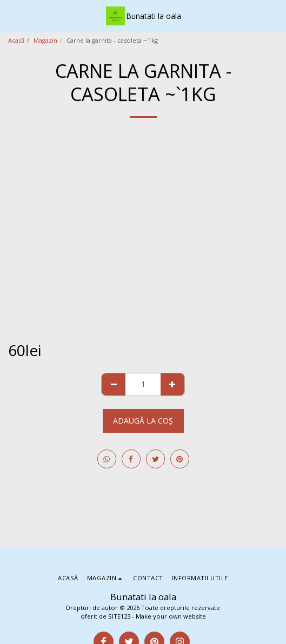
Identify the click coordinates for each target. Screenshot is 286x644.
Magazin (45, 40)
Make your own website (171, 616)
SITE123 (119, 616)
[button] (12, 15)
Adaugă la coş (143, 421)
